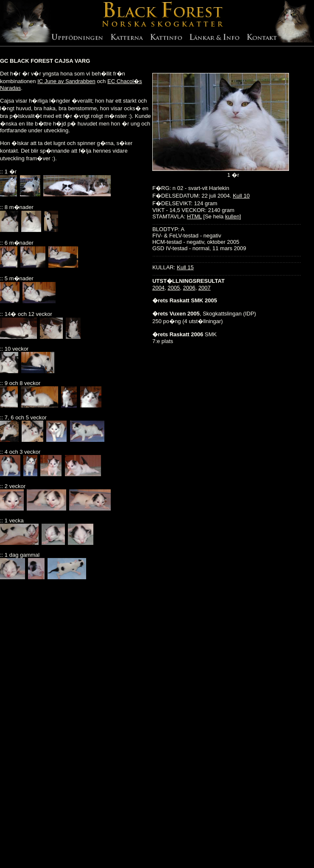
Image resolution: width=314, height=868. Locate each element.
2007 (204, 288)
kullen (232, 216)
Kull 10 (241, 196)
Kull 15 (185, 267)
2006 (189, 288)
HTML (195, 216)
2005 (174, 288)
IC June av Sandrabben (66, 81)
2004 (158, 288)
